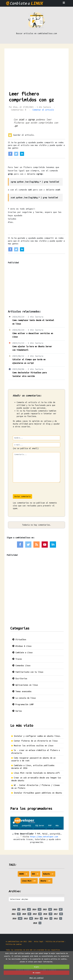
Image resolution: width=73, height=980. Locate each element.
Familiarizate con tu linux (28, 672)
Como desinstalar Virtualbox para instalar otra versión (29, 374)
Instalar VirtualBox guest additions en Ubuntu (38, 793)
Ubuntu (46, 881)
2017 (56, 914)
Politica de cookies (14, 944)
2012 (56, 918)
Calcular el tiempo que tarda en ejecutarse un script (29, 361)
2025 (24, 909)
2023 (45, 909)
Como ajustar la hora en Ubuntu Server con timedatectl (32, 348)
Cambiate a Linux (22, 652)
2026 (14, 909)
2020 (24, 914)
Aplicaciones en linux (25, 685)
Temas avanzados (22, 691)
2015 (26, 918)
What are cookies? (37, 978)
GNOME (24, 875)
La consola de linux (24, 698)
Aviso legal (39, 941)
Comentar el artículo (43, 110)
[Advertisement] (36, 66)
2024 (34, 909)
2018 (45, 914)
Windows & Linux (22, 646)
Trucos (17, 659)
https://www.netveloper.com (44, 837)
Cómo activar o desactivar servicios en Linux (33, 335)
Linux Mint (30, 881)
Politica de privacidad (55, 941)
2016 (14, 918)
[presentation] (31, 490)
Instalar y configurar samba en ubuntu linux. (37, 736)
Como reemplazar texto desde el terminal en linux (33, 322)
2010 (35, 923)
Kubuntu (49, 875)
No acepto (37, 973)
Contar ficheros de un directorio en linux (36, 741)
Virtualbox (19, 639)
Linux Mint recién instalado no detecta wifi (37, 773)
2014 (36, 918)
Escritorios (20, 679)
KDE (36, 875)
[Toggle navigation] (64, 3)
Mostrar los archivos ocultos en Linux (34, 746)
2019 (35, 914)
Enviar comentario (22, 496)
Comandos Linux (21, 666)
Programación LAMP (23, 704)
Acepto (36, 967)
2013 (46, 918)
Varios (17, 711)
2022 (55, 909)
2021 (14, 914)
